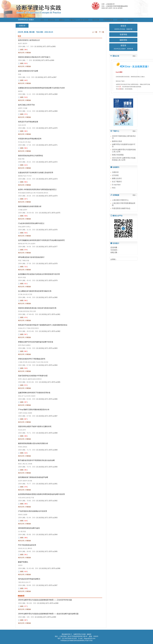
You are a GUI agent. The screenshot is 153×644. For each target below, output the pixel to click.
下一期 (101, 32)
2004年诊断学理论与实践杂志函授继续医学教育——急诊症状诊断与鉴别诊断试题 (48, 614)
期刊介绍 (51, 20)
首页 (42, 20)
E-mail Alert (116, 185)
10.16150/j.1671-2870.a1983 (47, 348)
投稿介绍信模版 (118, 155)
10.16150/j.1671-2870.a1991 (47, 484)
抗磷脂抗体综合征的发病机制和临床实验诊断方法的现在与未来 (41, 88)
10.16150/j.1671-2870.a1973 (47, 179)
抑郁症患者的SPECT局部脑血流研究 (32, 359)
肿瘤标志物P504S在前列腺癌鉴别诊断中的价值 (36, 342)
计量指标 (28, 53)
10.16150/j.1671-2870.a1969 (47, 111)
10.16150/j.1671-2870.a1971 (47, 145)
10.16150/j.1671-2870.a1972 (47, 162)
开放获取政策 (108, 20)
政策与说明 (84, 20)
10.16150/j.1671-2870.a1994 (47, 535)
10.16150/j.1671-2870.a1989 (47, 450)
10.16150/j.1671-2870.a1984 (47, 365)
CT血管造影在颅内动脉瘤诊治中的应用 (33, 511)
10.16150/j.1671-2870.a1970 (47, 128)
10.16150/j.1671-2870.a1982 (50, 331)
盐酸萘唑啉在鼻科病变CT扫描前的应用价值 (34, 393)
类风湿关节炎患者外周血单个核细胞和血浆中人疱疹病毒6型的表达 (43, 325)
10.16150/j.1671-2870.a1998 (48, 603)
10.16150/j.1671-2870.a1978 (47, 264)
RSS (114, 188)
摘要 (22, 50)
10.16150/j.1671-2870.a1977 (47, 247)
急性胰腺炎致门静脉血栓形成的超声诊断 (33, 477)
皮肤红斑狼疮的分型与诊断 (28, 71)
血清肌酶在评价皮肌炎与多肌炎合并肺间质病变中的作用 (39, 274)
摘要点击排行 (117, 178)
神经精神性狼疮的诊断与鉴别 (29, 528)
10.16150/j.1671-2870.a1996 (50, 568)
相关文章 (21, 53)
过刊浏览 (115, 175)
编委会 (62, 20)
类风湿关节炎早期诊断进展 (28, 122)
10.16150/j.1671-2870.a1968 (47, 94)
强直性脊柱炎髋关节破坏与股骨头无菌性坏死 (35, 426)
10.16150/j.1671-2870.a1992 (47, 501)
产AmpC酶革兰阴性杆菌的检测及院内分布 (34, 410)
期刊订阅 (96, 20)
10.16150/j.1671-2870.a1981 (50, 314)
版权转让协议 (117, 141)
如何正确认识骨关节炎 (26, 105)
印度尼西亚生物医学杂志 (121, 208)
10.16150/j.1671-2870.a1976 (47, 230)
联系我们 (121, 20)
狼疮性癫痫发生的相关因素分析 (30, 206)
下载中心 (72, 20)
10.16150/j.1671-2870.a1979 (47, 280)
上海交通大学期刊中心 (120, 200)
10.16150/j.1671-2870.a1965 (45, 46)
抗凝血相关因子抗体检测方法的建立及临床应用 (36, 173)
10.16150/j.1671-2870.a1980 (47, 297)
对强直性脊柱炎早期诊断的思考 (30, 139)
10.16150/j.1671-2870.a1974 (47, 196)
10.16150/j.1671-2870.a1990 (47, 467)
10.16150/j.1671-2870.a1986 (47, 399)
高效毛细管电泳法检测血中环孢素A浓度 (33, 376)
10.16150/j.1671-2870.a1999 (45, 617)
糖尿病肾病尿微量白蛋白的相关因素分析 (33, 443)
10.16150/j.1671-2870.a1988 (47, 433)
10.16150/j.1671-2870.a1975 (50, 213)
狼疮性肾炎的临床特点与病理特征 (31, 156)
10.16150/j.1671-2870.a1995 (47, 551)
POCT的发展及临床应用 (27, 545)
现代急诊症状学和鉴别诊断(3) (29, 579)
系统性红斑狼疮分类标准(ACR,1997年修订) (34, 57)
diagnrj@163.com (90, 638)
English (131, 20)
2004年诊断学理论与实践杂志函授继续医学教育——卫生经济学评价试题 (45, 600)
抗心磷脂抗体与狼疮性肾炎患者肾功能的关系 (35, 291)
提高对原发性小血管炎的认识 (29, 40)
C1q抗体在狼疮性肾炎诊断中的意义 (31, 223)
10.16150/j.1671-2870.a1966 (43, 60)
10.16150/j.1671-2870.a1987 (47, 416)
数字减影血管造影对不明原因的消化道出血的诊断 (36, 460)
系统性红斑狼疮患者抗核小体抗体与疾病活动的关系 (37, 308)
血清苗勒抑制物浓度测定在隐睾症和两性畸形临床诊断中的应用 (41, 494)
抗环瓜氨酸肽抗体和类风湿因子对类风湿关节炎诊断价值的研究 (41, 240)
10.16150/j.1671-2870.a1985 (50, 382)
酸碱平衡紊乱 (23, 562)
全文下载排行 (117, 182)
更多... (135, 56)
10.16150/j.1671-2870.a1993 (47, 518)
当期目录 (115, 172)
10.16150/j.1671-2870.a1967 (46, 77)
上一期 (95, 32)
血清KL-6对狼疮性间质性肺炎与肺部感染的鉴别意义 (37, 189)
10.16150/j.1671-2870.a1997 (47, 585)
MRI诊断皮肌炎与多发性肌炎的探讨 (31, 257)
